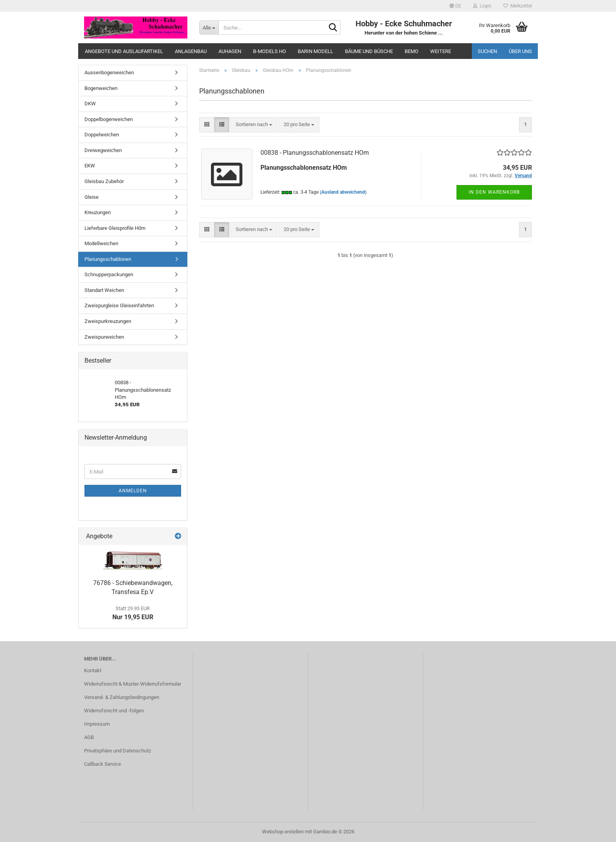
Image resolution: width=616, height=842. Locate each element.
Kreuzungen (98, 212)
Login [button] (482, 6)
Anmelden (133, 491)
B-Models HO (269, 51)
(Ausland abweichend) (343, 192)
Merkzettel (518, 6)
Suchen (487, 51)
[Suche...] (209, 28)
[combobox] (254, 125)
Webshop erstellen (283, 832)
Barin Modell (315, 51)
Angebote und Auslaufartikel (124, 51)
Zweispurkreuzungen (108, 321)
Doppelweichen (102, 135)
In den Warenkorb (494, 192)
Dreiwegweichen (103, 150)
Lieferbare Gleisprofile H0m (115, 228)
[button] (455, 6)
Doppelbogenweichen (109, 119)
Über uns (520, 51)
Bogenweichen (101, 88)
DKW (90, 104)
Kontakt (93, 670)
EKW (90, 166)
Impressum (97, 724)
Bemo (412, 51)
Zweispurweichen (104, 337)
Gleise (92, 197)
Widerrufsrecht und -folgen (114, 711)
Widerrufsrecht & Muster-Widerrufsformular (133, 684)
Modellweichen (101, 243)
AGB (89, 737)
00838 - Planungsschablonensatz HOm (315, 153)
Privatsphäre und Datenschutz (117, 751)
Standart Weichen (104, 290)
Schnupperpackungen (109, 274)
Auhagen (230, 51)
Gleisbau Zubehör (104, 181)
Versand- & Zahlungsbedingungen (122, 697)
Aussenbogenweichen (109, 72)
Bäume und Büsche (369, 51)
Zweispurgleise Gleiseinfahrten (119, 305)
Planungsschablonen (108, 259)
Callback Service (103, 764)
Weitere (441, 51)
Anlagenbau (191, 51)
